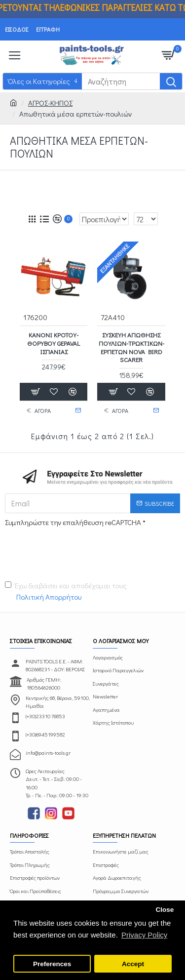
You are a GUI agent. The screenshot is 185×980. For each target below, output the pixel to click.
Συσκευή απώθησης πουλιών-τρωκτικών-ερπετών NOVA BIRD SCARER (131, 347)
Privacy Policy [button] (144, 935)
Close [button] (165, 910)
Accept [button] (133, 964)
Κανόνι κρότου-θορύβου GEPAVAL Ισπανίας (54, 343)
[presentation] (74, 548)
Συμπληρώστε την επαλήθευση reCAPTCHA (73, 522)
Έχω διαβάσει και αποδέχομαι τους (66, 591)
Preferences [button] (52, 964)
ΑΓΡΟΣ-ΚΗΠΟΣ (50, 103)
